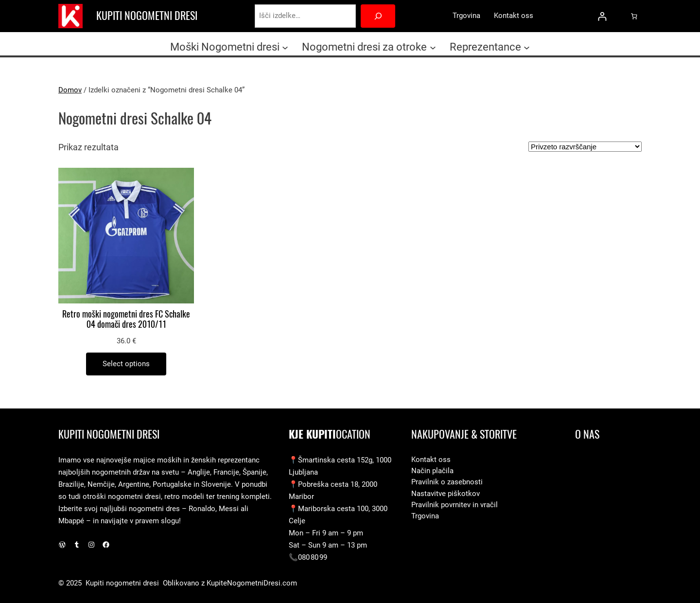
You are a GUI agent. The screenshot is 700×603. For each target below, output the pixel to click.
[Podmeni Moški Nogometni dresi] (285, 47)
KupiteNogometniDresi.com (252, 583)
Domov (70, 90)
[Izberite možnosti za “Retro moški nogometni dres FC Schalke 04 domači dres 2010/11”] (126, 364)
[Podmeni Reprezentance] (527, 47)
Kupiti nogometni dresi (147, 16)
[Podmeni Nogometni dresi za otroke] (433, 47)
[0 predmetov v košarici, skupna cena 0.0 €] (634, 16)
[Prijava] (602, 16)
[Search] (378, 16)
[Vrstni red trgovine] (585, 147)
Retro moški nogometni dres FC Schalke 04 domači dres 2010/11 (126, 319)
